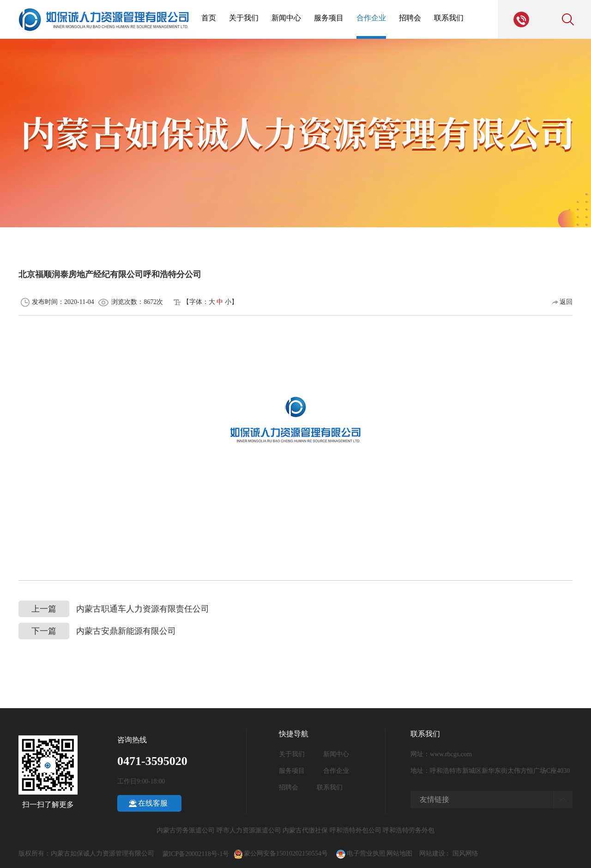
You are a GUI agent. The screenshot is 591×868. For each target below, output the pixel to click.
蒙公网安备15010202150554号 (290, 853)
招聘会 (410, 18)
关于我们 (244, 18)
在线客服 (153, 803)
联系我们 (449, 18)
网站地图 (399, 853)
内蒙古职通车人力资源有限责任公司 (114, 609)
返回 (562, 302)
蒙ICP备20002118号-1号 (196, 854)
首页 (209, 18)
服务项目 (329, 18)
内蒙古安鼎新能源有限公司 (97, 631)
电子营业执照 (360, 853)
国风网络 (465, 853)
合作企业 (371, 18)
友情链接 (434, 799)
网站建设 (432, 853)
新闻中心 (286, 18)
